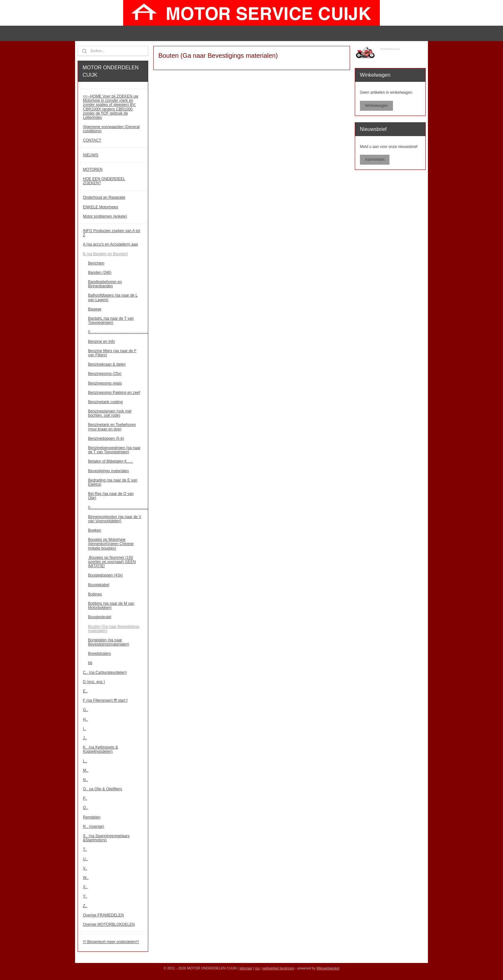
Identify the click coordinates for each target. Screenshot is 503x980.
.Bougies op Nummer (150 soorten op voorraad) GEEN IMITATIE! (112, 562)
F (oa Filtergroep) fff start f (105, 700)
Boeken (95, 530)
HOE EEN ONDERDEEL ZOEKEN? (104, 181)
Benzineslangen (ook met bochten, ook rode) (110, 413)
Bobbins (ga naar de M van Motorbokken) (111, 606)
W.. (86, 878)
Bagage (95, 309)
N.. (85, 780)
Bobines (95, 594)
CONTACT (92, 140)
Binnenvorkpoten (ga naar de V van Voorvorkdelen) (115, 519)
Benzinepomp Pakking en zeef (114, 393)
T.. (85, 849)
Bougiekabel (99, 585)
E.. (85, 691)
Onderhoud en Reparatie (104, 197)
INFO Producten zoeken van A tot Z (112, 233)
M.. (86, 770)
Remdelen (92, 817)
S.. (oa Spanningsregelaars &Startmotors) (106, 838)
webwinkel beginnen (278, 968)
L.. (85, 761)
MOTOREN (93, 169)
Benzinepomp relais (105, 383)
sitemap (246, 968)
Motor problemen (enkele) (105, 216)
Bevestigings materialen (109, 471)
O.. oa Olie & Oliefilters (103, 789)
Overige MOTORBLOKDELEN (109, 924)
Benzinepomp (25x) (105, 374)
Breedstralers (100, 654)
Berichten (96, 263)
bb (90, 663)
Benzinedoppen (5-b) (106, 438)
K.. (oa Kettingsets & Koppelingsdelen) (101, 749)
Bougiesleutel (100, 617)
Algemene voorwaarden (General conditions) (111, 129)
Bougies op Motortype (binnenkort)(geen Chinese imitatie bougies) (111, 544)
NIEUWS (91, 155)
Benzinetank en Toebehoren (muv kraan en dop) (112, 427)
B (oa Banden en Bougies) (106, 254)
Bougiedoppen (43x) (106, 575)
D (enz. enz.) (94, 682)
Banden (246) (100, 273)
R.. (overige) (94, 827)
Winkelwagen (376, 106)
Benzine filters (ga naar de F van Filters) (112, 353)
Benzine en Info (102, 342)
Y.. (85, 896)
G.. (86, 710)
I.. (85, 729)
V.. (85, 868)
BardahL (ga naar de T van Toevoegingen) (111, 321)
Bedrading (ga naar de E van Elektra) (113, 482)
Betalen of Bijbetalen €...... (111, 461)
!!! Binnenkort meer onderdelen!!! (111, 942)
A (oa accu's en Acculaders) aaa (111, 244)
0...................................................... (118, 332)
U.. (85, 859)
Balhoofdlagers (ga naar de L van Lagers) (113, 297)
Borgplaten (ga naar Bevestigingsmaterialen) (109, 642)
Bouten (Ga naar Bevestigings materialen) (114, 629)
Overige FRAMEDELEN (103, 915)
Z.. (85, 906)
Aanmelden (375, 160)
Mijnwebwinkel (328, 968)
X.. (85, 887)
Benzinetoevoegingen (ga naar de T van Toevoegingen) (114, 450)
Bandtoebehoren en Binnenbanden (105, 284)
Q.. (86, 808)
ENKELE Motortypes (101, 207)
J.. (85, 738)
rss (257, 968)
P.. (85, 798)
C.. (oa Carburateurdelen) (105, 672)
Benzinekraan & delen (107, 364)
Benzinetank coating (106, 402)
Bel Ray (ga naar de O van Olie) (111, 496)
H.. (85, 719)
